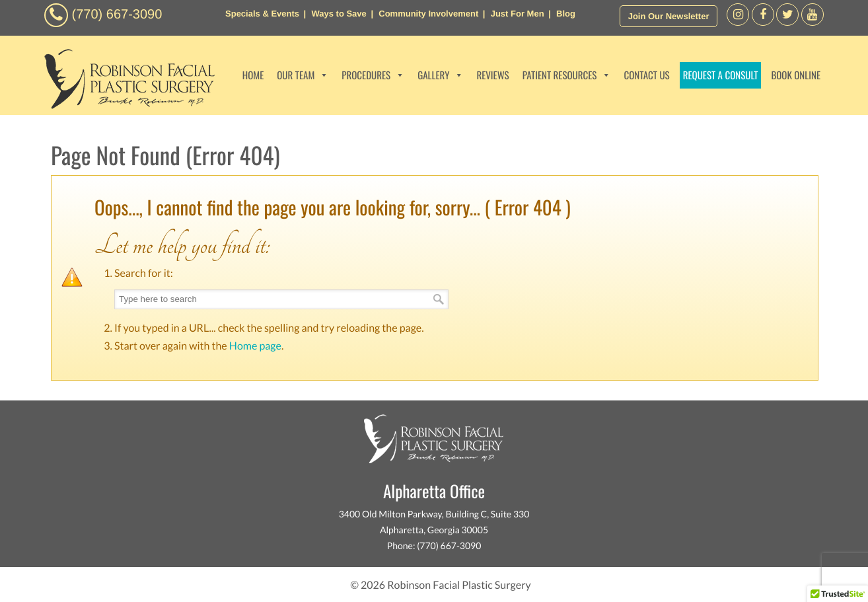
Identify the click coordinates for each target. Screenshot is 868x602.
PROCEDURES (373, 75)
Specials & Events (262, 14)
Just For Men (518, 14)
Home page (255, 346)
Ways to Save (339, 14)
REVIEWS (492, 75)
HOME (253, 75)
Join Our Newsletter (669, 16)
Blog (566, 14)
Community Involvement (428, 14)
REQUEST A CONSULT (721, 75)
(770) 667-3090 (117, 15)
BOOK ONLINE (796, 75)
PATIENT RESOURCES (567, 75)
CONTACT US (646, 75)
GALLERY (440, 75)
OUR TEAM (303, 75)
